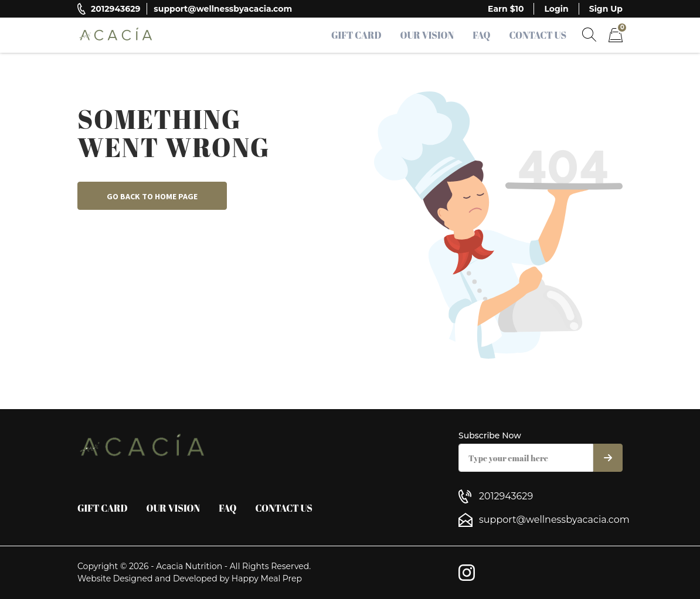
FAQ (481, 35)
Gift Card (356, 35)
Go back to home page (152, 196)
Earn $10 (506, 9)
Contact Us (538, 35)
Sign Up (606, 9)
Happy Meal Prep (267, 578)
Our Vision (427, 35)
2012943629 (115, 9)
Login (556, 9)
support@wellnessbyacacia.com (223, 9)
